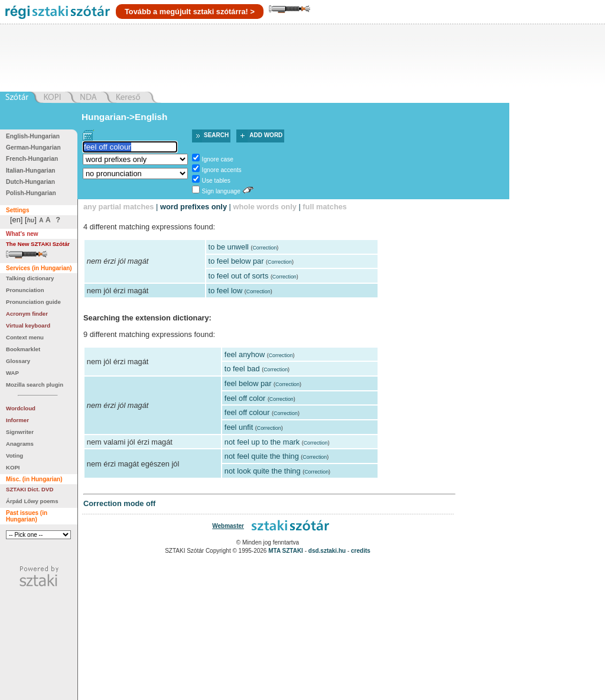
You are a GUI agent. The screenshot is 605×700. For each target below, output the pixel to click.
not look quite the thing (263, 471)
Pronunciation (25, 290)
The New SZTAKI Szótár (38, 244)
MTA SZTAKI (286, 551)
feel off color (245, 398)
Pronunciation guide (33, 302)
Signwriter (20, 432)
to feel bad (242, 369)
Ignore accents (222, 170)
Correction (264, 248)
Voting (14, 456)
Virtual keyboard (28, 325)
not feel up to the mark (262, 442)
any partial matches (119, 207)
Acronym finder (27, 314)
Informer (17, 420)
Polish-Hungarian (31, 193)
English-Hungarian (33, 136)
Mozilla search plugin (35, 385)
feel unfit (239, 427)
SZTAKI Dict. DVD (30, 489)
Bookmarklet (23, 349)
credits (361, 551)
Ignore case (218, 159)
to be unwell (229, 247)
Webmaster (228, 526)
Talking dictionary (30, 278)
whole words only (264, 207)
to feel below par (236, 261)
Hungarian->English (125, 117)
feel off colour (247, 412)
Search (216, 135)
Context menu (25, 337)
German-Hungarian (33, 148)
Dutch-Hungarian (30, 182)
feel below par (248, 383)
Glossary (18, 361)
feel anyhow (245, 354)
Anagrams (20, 444)
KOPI (13, 467)
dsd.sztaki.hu (327, 551)
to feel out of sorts (239, 276)
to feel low (226, 291)
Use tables (216, 181)
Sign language (221, 191)
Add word (266, 135)
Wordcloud (21, 408)
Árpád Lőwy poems (32, 501)
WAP (12, 373)
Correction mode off (119, 503)
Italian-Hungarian (31, 171)
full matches (325, 207)
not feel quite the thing (262, 456)
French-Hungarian (32, 159)
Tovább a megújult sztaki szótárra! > (190, 12)
